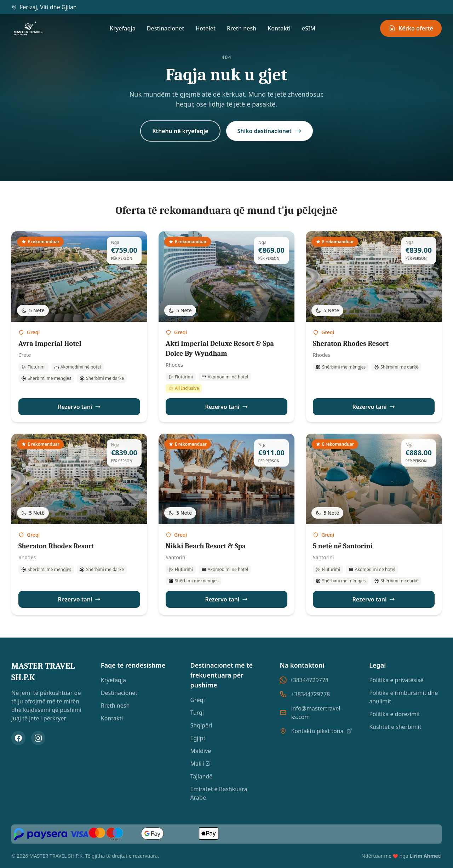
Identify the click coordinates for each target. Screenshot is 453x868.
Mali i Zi (200, 764)
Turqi (197, 713)
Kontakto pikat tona (321, 731)
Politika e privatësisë (396, 680)
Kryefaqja (123, 28)
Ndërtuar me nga (402, 856)
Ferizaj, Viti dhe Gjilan (44, 7)
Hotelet (205, 28)
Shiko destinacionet (269, 131)
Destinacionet (166, 28)
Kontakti (279, 28)
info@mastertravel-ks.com (316, 713)
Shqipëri (201, 725)
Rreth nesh (242, 28)
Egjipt (198, 738)
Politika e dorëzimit (395, 714)
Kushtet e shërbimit (395, 727)
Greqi (198, 700)
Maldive (201, 751)
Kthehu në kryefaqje (180, 131)
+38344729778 (304, 680)
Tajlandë (202, 776)
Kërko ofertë (411, 28)
